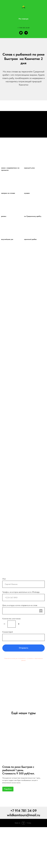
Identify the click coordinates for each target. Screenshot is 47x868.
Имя (4, 579)
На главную (23, 19)
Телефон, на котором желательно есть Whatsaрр (21, 592)
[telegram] (26, 33)
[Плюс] (19, 624)
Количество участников (11, 619)
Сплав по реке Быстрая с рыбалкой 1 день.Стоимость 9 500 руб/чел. (19, 770)
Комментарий (8, 632)
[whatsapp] (21, 33)
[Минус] (4, 624)
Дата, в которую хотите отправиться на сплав (20, 605)
